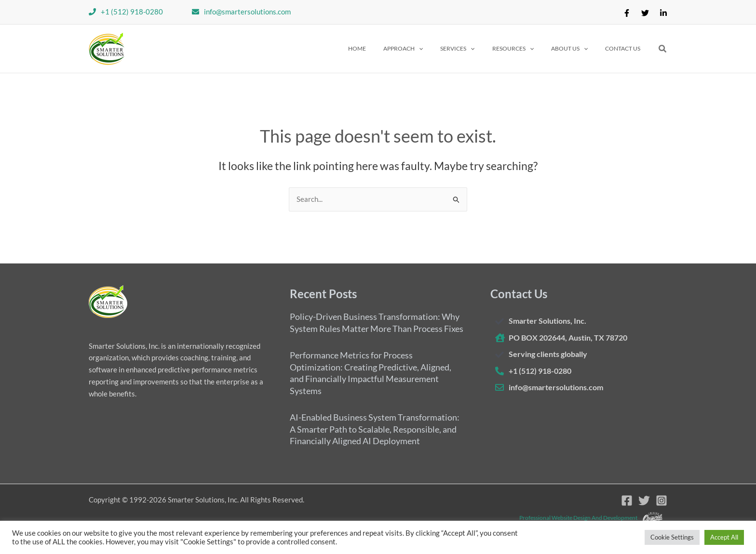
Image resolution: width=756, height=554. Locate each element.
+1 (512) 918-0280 (132, 12)
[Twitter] (645, 13)
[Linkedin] (663, 13)
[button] (429, 49)
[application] (445, 49)
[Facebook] (627, 13)
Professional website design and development (578, 517)
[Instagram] (661, 501)
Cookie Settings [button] (672, 537)
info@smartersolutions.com (247, 12)
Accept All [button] (724, 537)
